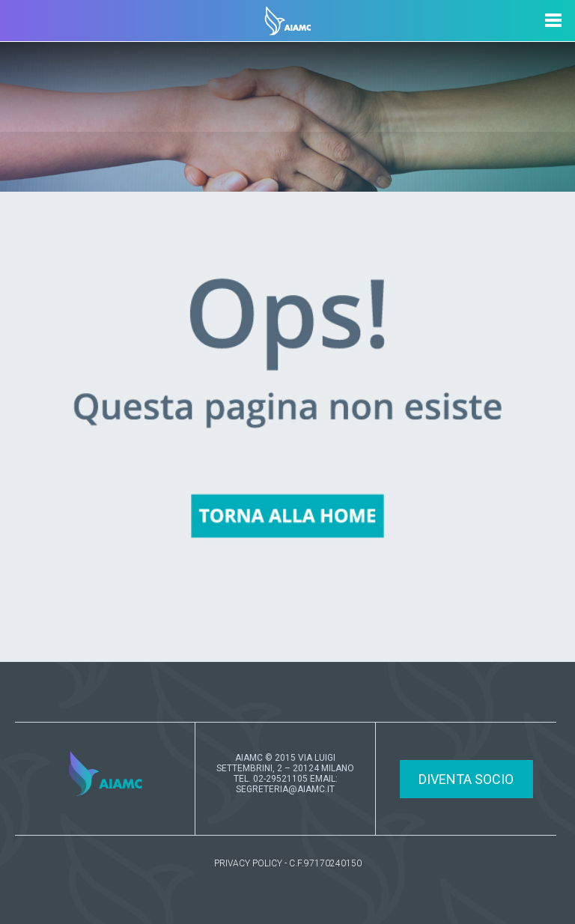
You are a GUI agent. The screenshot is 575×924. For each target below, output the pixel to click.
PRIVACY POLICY (248, 863)
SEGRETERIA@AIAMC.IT (285, 789)
